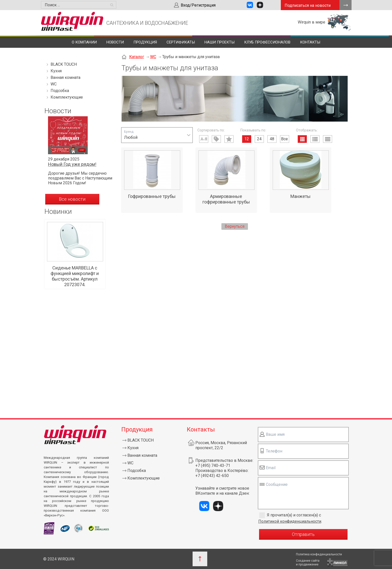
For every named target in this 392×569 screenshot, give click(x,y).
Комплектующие (67, 97)
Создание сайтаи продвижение (308, 563)
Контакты (310, 42)
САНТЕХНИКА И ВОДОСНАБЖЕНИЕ (147, 23)
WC (54, 84)
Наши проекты (220, 42)
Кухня (56, 71)
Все (284, 139)
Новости (115, 42)
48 (272, 139)
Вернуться (235, 226)
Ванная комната (65, 77)
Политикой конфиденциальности (290, 521)
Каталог (137, 57)
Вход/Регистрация (198, 5)
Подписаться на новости (308, 5)
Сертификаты (181, 42)
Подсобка (60, 91)
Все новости (72, 199)
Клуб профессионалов (267, 42)
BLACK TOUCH (64, 64)
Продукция (145, 42)
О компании (84, 42)
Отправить (303, 534)
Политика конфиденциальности (319, 554)
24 (259, 139)
